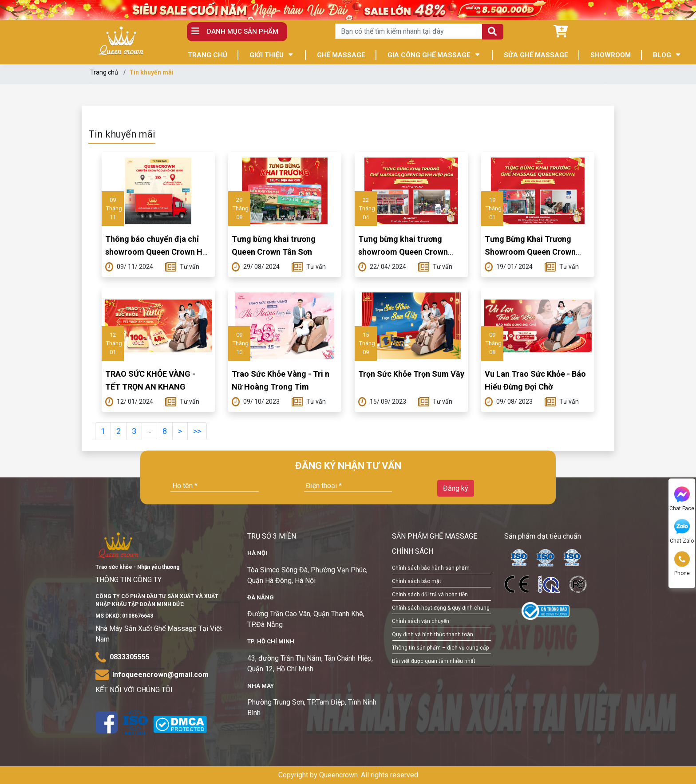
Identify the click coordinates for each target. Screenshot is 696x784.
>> (197, 431)
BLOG (662, 55)
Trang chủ (104, 72)
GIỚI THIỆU (267, 55)
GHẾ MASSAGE (341, 55)
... (149, 431)
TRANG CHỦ (208, 55)
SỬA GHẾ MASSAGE (536, 55)
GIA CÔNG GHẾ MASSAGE (429, 55)
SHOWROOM (611, 55)
